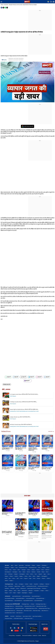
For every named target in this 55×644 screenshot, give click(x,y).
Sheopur (6, 576)
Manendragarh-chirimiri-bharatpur (34, 588)
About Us (44, 636)
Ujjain (12, 565)
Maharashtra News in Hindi (30, 606)
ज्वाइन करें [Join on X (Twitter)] (23, 377)
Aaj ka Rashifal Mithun (20, 598)
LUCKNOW (8, 516)
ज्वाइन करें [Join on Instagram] (39, 377)
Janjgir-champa (17, 586)
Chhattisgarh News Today (41, 604)
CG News (32, 604)
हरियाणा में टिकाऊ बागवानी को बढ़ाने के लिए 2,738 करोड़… (47, 468)
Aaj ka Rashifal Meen (26, 596)
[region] (40, 19)
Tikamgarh (24, 570)
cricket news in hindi (28, 618)
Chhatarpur (7, 568)
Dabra (19, 570)
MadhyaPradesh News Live (10, 611)
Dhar (20, 572)
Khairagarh (13, 588)
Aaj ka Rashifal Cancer (30, 598)
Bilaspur (11, 591)
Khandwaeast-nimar (33, 568)
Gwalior (12, 568)
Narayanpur (37, 591)
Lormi (10, 593)
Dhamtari (47, 584)
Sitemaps (16, 631)
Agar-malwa (21, 565)
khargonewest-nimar (23, 568)
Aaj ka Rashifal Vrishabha (10, 598)
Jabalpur (33, 570)
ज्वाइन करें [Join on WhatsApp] (8, 377)
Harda (27, 574)
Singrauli (40, 574)
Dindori (14, 570)
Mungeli (30, 593)
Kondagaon (21, 584)
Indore (16, 565)
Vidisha (26, 576)
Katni (39, 568)
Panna (43, 570)
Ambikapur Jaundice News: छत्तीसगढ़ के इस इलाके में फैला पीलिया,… (24, 402)
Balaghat (16, 574)
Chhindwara (44, 565)
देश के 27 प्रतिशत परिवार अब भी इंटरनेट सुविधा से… (34, 468)
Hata (10, 578)
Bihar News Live (45, 611)
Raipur (15, 593)
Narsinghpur (15, 572)
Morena (29, 572)
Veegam (37, 641)
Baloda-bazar (24, 591)
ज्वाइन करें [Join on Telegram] (31, 377)
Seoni (36, 574)
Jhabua (29, 570)
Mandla (39, 572)
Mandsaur (34, 572)
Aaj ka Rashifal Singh (40, 598)
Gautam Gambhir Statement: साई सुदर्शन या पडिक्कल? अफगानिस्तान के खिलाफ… (20, 533)
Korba (16, 584)
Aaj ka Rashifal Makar (38, 601)
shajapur (11, 581)
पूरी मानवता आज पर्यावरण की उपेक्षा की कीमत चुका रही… (33, 514)
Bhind (47, 572)
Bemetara (44, 588)
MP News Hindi (20, 611)
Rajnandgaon (25, 593)
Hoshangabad (22, 574)
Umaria (43, 568)
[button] (1, 2)
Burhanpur (10, 574)
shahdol (48, 578)
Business (6, 5)
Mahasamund (23, 588)
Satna (49, 574)
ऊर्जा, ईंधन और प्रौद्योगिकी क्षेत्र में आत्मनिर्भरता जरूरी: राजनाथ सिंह (47, 514)
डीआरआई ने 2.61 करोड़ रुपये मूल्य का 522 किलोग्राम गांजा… (7, 532)
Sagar (45, 574)
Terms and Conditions (27, 636)
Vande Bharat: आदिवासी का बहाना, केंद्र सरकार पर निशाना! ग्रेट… (34, 533)
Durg (6, 586)
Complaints (18, 636)
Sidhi (18, 578)
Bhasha (5, 60)
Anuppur (38, 565)
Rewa (30, 576)
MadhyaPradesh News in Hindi (31, 608)
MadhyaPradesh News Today (44, 608)
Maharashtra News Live (9, 608)
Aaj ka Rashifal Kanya (9, 601)
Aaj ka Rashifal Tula (18, 601)
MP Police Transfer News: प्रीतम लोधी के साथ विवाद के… (21, 425)
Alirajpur (33, 565)
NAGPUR (8, 534)
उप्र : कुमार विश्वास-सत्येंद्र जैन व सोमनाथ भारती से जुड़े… (20, 514)
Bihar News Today (37, 611)
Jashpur (23, 586)
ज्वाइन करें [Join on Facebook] (16, 377)
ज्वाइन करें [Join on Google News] (47, 377)
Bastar (19, 591)
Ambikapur (42, 584)
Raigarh (19, 593)
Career (40, 636)
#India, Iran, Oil (7, 384)
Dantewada (11, 586)
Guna (16, 568)
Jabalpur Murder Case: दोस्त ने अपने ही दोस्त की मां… (20, 417)
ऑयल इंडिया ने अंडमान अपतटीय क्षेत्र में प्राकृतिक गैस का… (7, 468)
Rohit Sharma (19, 616)
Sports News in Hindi (27, 616)
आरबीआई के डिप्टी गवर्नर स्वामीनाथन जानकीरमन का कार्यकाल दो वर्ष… (33, 449)
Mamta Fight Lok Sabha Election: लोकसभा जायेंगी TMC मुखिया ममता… (24, 409)
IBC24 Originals (13, 396)
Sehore (32, 574)
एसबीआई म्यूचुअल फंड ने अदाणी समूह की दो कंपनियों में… (7, 448)
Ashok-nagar (28, 565)
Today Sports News (8, 618)
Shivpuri (11, 576)
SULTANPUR (21, 516)
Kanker (31, 584)
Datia (10, 570)
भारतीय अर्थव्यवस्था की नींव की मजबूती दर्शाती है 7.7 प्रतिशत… (20, 468)
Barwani (38, 570)
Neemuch (47, 570)
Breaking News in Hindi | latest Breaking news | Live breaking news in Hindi (24, 411)
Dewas (48, 568)
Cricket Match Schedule (18, 618)
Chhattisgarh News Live (9, 606)
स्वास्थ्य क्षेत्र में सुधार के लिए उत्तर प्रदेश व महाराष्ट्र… (7, 514)
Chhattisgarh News (25, 604)
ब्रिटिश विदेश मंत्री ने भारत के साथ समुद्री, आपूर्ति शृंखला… (21, 448)
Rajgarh (38, 576)
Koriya (18, 588)
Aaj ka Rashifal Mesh (36, 596)
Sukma (47, 591)
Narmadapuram (8, 572)
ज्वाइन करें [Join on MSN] (27, 381)
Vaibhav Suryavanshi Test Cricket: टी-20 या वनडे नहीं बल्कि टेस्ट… (47, 533)
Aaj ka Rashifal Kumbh (16, 596)
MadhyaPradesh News (20, 608)
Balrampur (31, 591)
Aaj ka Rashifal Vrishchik (28, 601)
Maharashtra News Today (41, 606)
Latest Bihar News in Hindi (10, 613)
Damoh (6, 570)
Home (2, 5)
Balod (15, 591)
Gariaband (7, 588)
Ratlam (24, 572)
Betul (6, 574)
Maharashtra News (19, 606)
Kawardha (36, 584)
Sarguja (6, 593)
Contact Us (35, 636)
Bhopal (43, 572)
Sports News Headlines (37, 616)
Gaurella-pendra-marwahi (31, 586)
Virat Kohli (12, 616)
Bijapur (6, 591)
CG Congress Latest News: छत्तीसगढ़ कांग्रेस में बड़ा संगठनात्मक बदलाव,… (24, 394)
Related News (6, 431)
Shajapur (21, 576)
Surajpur (42, 591)
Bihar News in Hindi (28, 611)
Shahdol (16, 576)
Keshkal (27, 584)
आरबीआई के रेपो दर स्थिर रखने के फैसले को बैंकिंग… (47, 448)
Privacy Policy (12, 636)
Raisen (34, 576)
